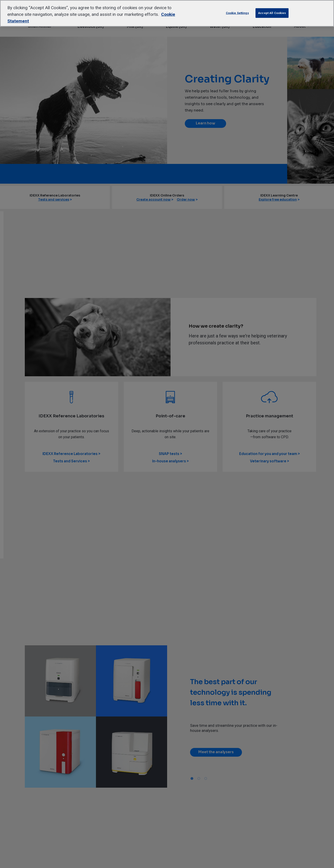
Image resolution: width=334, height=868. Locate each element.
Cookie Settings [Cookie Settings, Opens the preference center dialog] (237, 13)
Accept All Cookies (272, 13)
